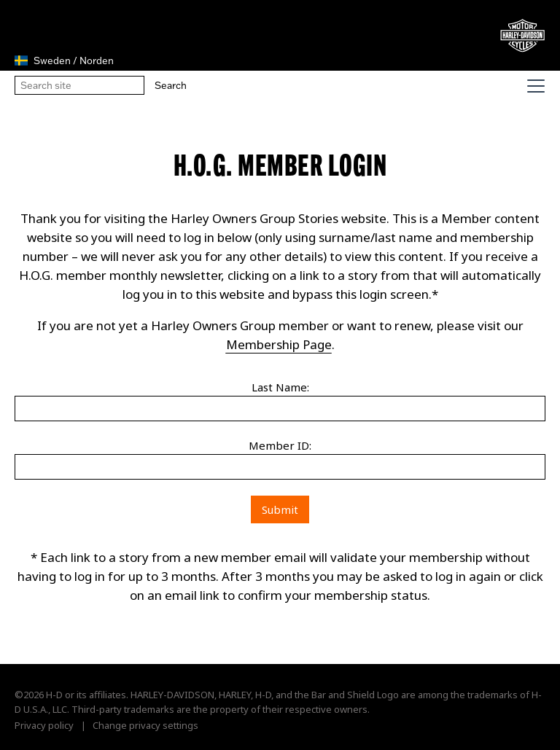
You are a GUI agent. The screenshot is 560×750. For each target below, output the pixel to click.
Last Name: (280, 387)
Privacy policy (44, 725)
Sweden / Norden (64, 60)
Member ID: (280, 445)
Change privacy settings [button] (145, 725)
